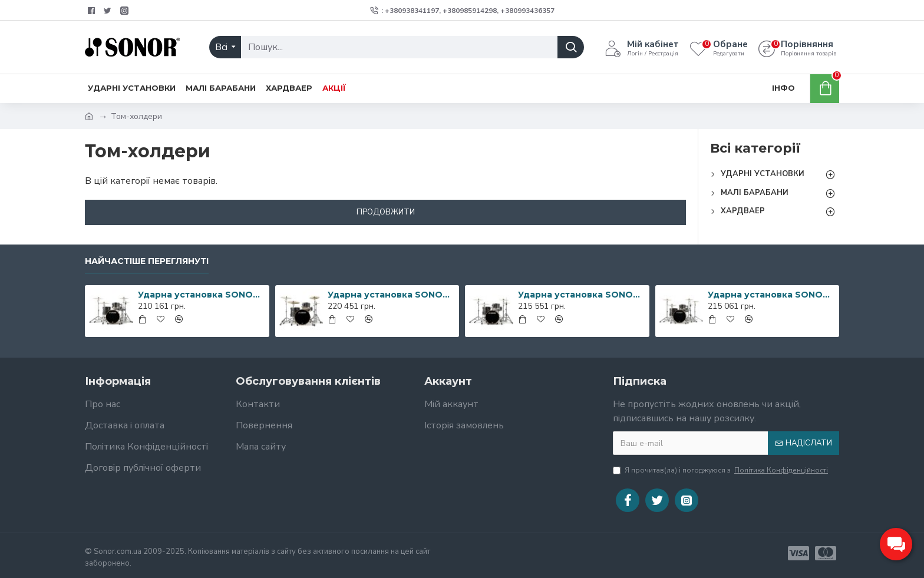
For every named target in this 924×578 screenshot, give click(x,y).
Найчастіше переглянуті (147, 261)
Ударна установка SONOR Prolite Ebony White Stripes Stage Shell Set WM (391, 295)
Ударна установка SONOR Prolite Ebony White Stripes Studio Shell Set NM (202, 295)
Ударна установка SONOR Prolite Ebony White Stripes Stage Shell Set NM (771, 295)
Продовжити (386, 212)
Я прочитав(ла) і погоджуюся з (721, 470)
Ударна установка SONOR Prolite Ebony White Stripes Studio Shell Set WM (582, 295)
